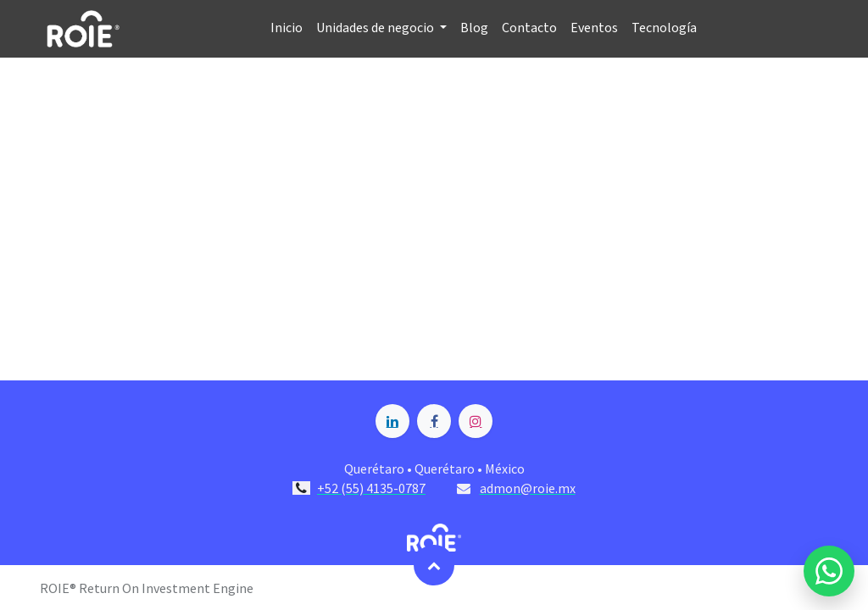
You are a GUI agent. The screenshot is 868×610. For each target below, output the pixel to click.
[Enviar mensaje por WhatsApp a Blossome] (829, 571)
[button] (434, 565)
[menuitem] (287, 28)
